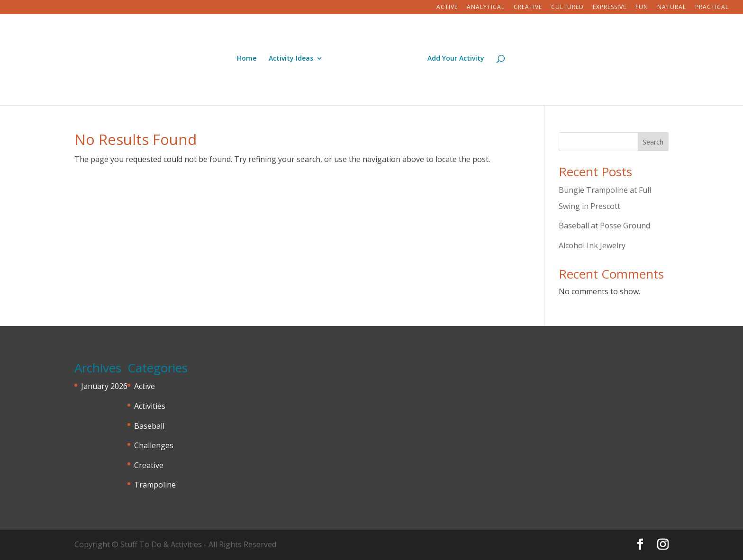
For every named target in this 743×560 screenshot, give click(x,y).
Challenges (154, 445)
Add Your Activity (456, 59)
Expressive (610, 8)
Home (247, 59)
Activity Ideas (291, 59)
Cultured (567, 8)
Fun (642, 8)
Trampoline (155, 485)
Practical (712, 8)
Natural (672, 8)
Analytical (486, 8)
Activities (150, 406)
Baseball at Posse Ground (604, 226)
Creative (528, 8)
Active (447, 8)
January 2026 (104, 386)
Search (653, 142)
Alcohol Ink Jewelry (592, 245)
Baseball (149, 426)
